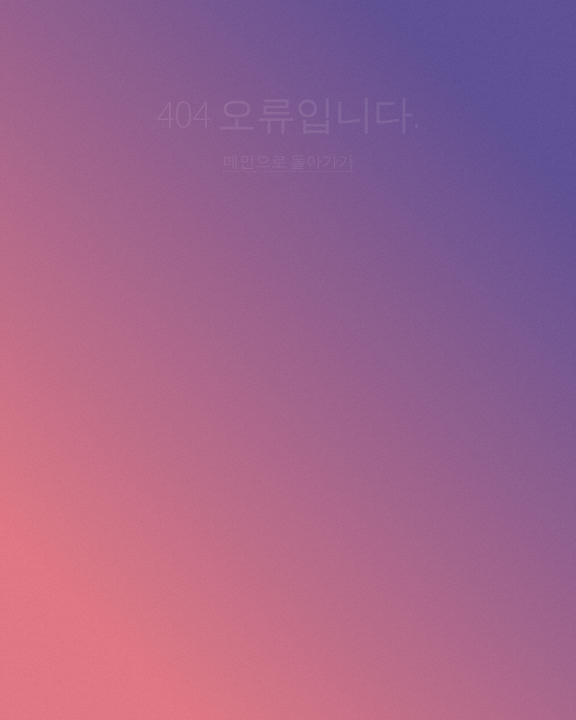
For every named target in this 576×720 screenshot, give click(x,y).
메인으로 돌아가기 (288, 161)
